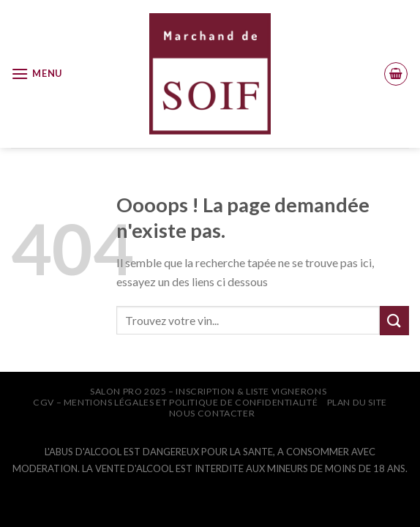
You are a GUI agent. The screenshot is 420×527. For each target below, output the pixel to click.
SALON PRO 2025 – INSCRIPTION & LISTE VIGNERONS (208, 391)
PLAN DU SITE (357, 402)
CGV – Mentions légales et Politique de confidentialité (175, 402)
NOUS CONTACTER (212, 413)
